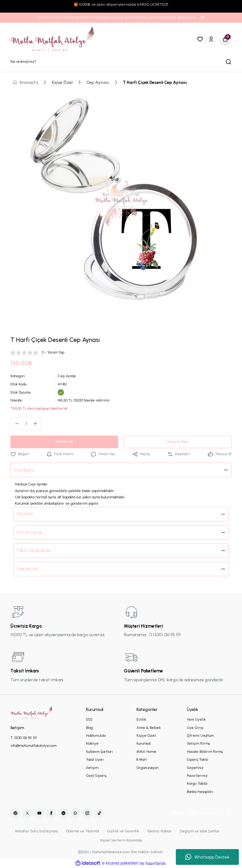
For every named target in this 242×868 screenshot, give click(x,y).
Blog (89, 728)
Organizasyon (147, 768)
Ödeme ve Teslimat (81, 831)
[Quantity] (26, 424)
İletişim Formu (198, 744)
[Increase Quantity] (37, 424)
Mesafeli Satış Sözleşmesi (35, 831)
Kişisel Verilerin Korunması (121, 840)
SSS (89, 719)
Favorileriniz (197, 776)
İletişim (92, 768)
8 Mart (142, 759)
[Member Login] (211, 39)
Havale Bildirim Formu (205, 752)
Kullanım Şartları (99, 752)
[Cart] (225, 39)
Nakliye (92, 744)
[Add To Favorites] (20, 454)
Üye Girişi (195, 728)
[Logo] (53, 39)
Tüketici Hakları (159, 831)
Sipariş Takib (197, 759)
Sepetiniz (195, 768)
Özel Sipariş (96, 776)
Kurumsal (144, 744)
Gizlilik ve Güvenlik (122, 831)
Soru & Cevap (30, 532)
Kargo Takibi (197, 784)
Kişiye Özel (146, 736)
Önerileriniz (27, 569)
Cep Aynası (67, 376)
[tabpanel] (121, 203)
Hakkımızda (96, 736)
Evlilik (141, 719)
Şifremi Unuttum (200, 736)
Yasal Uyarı (95, 759)
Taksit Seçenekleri (34, 550)
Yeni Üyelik (196, 719)
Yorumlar (25, 514)
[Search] (121, 62)
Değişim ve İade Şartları (200, 831)
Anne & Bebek (149, 728)
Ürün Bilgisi (24, 470)
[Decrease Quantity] (15, 424)
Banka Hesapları (200, 792)
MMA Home (146, 752)
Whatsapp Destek (207, 857)
